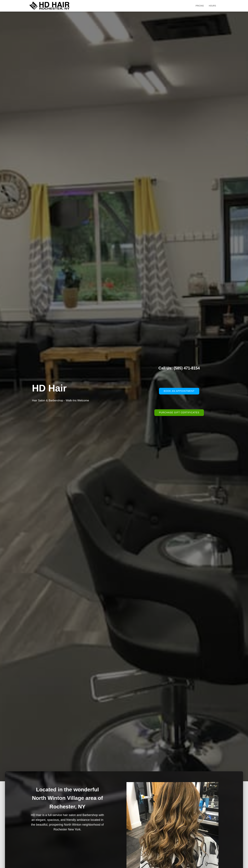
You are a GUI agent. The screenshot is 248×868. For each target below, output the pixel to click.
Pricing (200, 6)
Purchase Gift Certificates (179, 412)
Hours (212, 6)
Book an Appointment (179, 391)
